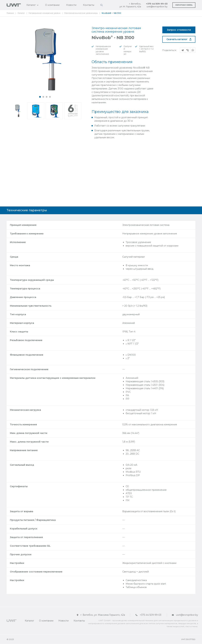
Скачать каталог (179, 39)
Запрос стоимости (179, 30)
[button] (40, 97)
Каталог (31, 5)
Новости (71, 5)
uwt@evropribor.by (157, 6)
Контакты (89, 5)
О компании (52, 5)
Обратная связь (184, 5)
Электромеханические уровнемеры (81, 13)
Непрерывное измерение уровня (44, 13)
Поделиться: (169, 50)
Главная (10, 13)
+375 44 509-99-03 (157, 4)
